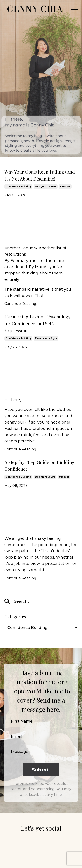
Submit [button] (41, 770)
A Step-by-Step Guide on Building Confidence (39, 465)
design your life (45, 477)
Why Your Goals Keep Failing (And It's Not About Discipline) (40, 175)
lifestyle (65, 187)
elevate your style (46, 338)
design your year (46, 187)
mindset (64, 477)
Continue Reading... (21, 304)
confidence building (18, 187)
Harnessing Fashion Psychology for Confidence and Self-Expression (37, 323)
